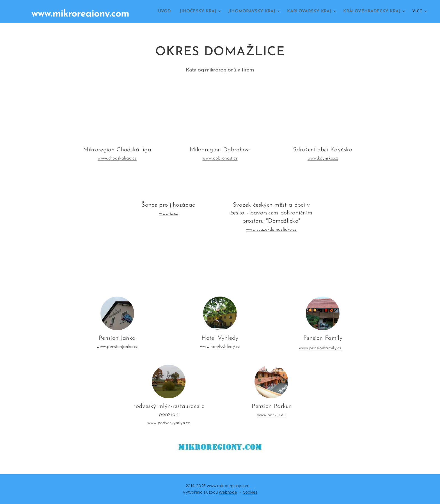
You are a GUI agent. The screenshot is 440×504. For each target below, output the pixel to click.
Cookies (250, 492)
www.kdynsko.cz (323, 158)
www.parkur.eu (271, 415)
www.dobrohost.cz (220, 158)
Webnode (228, 492)
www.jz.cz (169, 214)
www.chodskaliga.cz (117, 158)
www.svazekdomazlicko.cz (271, 230)
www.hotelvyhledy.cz (220, 347)
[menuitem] (171, 11)
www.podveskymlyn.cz (169, 423)
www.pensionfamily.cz (320, 348)
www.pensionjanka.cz (117, 347)
